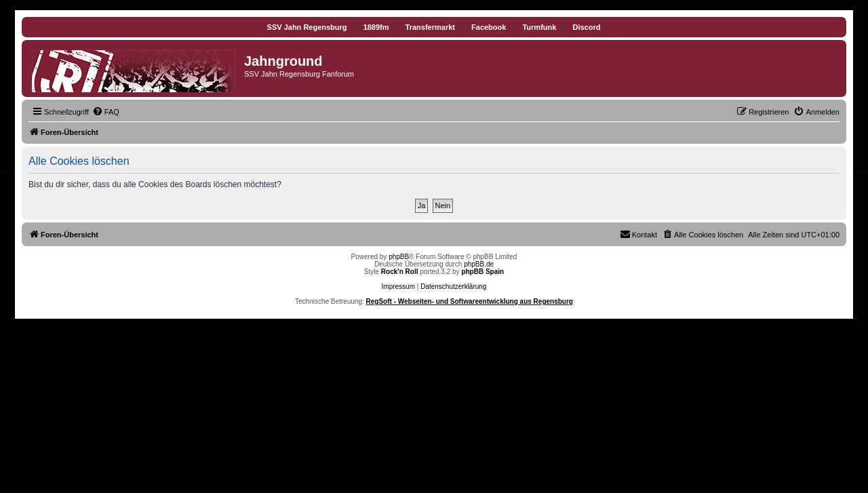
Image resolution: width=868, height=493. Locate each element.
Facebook (489, 27)
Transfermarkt (430, 27)
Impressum (398, 287)
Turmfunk (539, 27)
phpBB (399, 257)
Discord (586, 27)
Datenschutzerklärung (453, 287)
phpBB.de (479, 264)
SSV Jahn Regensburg (307, 27)
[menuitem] (106, 112)
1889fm (376, 27)
